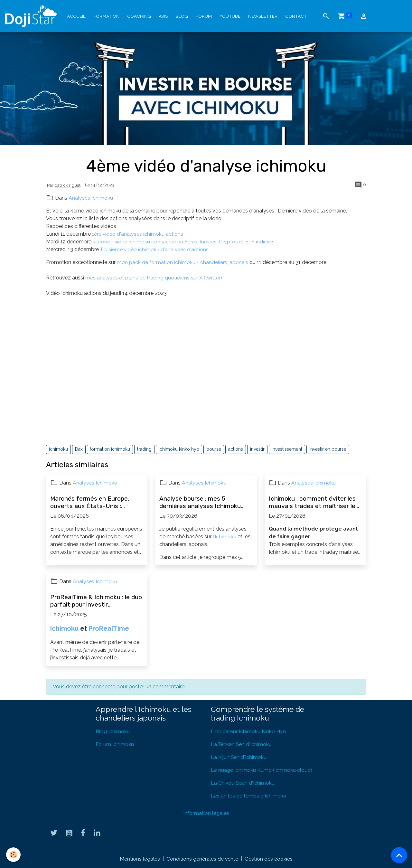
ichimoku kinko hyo (179, 449)
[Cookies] (14, 855)
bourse (214, 449)
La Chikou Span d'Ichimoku (243, 783)
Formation (106, 16)
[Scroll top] (399, 855)
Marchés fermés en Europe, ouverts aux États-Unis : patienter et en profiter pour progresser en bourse (91, 502)
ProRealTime (109, 628)
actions (236, 449)
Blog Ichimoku (113, 731)
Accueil (76, 16)
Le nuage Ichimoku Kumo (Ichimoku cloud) (262, 770)
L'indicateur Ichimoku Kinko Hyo (248, 731)
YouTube (230, 16)
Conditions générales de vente (202, 859)
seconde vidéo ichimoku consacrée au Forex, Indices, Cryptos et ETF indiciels (184, 242)
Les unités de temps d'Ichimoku (248, 796)
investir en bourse (328, 449)
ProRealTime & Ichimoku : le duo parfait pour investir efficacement (96, 601)
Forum (204, 16)
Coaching (139, 16)
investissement (287, 449)
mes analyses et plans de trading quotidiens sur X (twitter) (154, 278)
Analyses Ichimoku (91, 198)
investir (257, 449)
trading (144, 449)
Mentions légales (140, 859)
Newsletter (263, 16)
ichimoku (58, 449)
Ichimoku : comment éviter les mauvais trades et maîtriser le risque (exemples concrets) (312, 502)
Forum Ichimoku (115, 744)
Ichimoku (225, 537)
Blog (182, 16)
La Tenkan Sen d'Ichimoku (242, 744)
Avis (163, 16)
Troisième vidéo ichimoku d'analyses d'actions (155, 249)
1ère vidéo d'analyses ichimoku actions (138, 234)
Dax (79, 449)
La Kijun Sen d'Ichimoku (239, 757)
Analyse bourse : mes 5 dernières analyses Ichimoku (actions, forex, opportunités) (202, 502)
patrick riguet (67, 185)
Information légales (206, 813)
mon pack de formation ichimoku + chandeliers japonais (183, 262)
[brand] (32, 16)
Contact (296, 16)
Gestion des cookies (269, 859)
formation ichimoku (110, 449)
